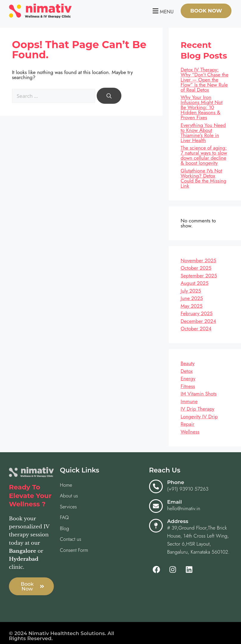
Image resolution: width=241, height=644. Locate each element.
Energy (188, 378)
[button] (162, 11)
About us (69, 496)
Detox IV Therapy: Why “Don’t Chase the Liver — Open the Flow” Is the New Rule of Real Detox (205, 80)
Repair (187, 424)
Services (69, 507)
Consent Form (74, 551)
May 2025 (192, 306)
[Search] (109, 96)
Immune (189, 401)
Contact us (71, 540)
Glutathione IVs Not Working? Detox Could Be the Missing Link (204, 178)
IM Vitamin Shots (199, 394)
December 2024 (198, 321)
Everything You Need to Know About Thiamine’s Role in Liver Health (203, 133)
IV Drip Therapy (198, 409)
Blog (64, 529)
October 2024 (196, 329)
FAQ (64, 518)
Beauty (188, 363)
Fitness (188, 386)
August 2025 (195, 283)
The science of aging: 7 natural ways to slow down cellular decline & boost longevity (204, 155)
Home (66, 485)
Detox (187, 371)
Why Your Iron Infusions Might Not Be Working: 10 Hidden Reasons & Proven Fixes (202, 107)
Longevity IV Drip (199, 417)
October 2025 (196, 268)
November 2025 (198, 260)
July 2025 (191, 291)
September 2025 (199, 276)
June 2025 (192, 298)
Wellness (190, 432)
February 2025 (197, 313)
